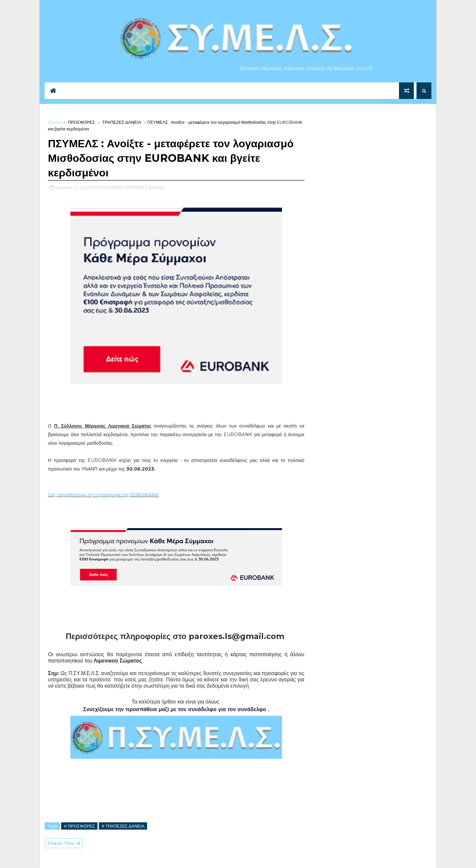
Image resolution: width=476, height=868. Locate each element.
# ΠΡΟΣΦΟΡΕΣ (79, 826)
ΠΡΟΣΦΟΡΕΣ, (110, 187)
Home (55, 122)
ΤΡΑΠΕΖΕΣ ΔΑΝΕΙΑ (122, 122)
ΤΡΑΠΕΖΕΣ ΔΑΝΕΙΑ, (145, 187)
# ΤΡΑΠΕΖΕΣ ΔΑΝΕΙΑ (123, 826)
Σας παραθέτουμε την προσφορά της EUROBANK (103, 495)
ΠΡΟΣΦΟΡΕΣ (81, 122)
